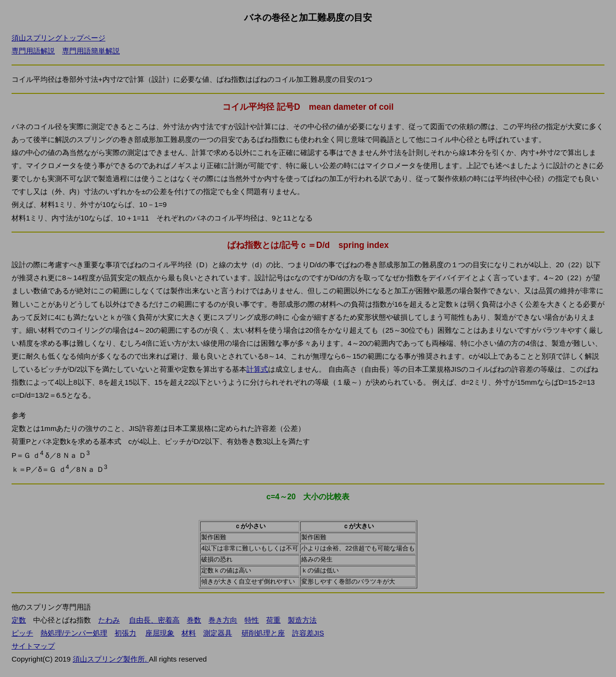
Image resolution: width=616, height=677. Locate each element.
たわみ (109, 620)
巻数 (194, 620)
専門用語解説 (33, 51)
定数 (19, 620)
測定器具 (218, 633)
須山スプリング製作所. (111, 659)
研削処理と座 (263, 633)
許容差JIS (308, 633)
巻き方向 (223, 620)
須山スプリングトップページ (58, 38)
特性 (252, 620)
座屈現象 (160, 633)
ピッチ (22, 633)
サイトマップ (33, 646)
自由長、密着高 (154, 620)
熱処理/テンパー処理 (74, 633)
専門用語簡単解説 (91, 51)
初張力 (125, 633)
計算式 (257, 369)
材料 (189, 633)
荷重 (273, 620)
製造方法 (302, 620)
